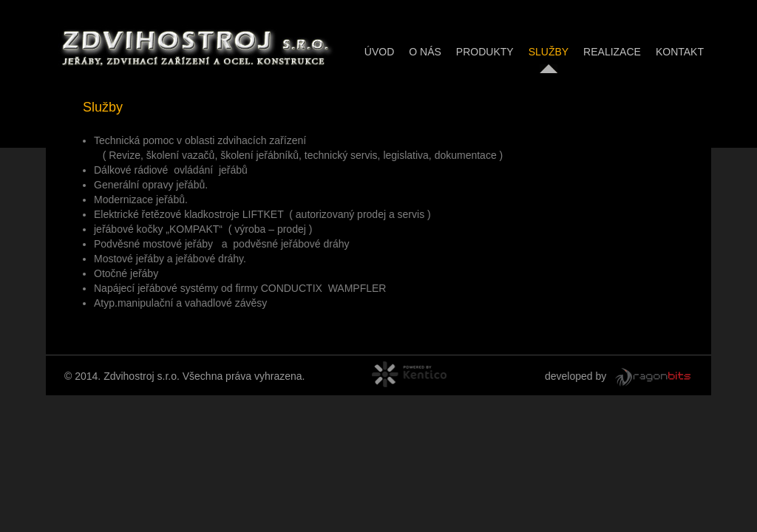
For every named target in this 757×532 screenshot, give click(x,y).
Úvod (379, 52)
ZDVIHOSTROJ (194, 46)
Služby (549, 52)
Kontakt (680, 52)
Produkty (485, 52)
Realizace (612, 52)
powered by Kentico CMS (430, 376)
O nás (425, 52)
